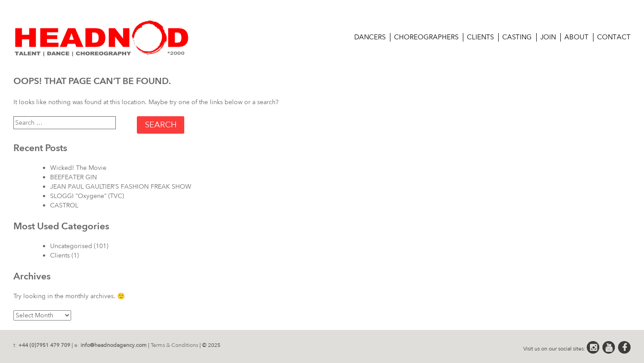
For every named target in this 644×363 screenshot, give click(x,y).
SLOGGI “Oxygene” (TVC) (87, 196)
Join (548, 37)
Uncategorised (71, 246)
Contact (614, 37)
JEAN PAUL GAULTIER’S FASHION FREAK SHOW (121, 187)
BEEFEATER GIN (74, 177)
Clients (480, 37)
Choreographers (426, 37)
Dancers (370, 37)
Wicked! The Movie (78, 168)
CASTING (517, 37)
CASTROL (64, 205)
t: (42, 345)
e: (110, 345)
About (576, 37)
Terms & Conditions (174, 345)
